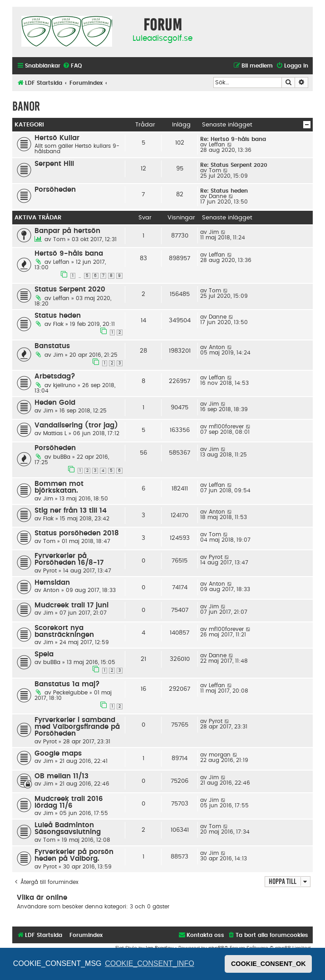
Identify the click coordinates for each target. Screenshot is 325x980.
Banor (26, 106)
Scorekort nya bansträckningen (64, 631)
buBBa (62, 457)
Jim (214, 232)
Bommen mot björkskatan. (59, 487)
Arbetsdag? (55, 376)
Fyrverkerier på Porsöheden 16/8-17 (69, 559)
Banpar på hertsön (67, 231)
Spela (44, 654)
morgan (220, 755)
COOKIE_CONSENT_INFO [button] (149, 963)
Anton (217, 347)
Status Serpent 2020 (70, 289)
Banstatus (52, 346)
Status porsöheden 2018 (77, 533)
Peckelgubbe (70, 693)
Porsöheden (55, 190)
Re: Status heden (224, 191)
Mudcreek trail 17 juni (71, 605)
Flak (58, 324)
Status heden (58, 316)
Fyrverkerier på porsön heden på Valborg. (74, 855)
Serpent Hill (54, 164)
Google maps (58, 754)
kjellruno (64, 385)
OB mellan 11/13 (62, 776)
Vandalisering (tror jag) (76, 425)
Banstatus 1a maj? (67, 684)
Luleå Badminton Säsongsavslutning (68, 829)
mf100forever (226, 427)
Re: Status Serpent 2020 (234, 165)
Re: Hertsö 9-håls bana (233, 139)
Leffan (217, 145)
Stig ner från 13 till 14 (71, 511)
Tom (215, 170)
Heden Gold (55, 403)
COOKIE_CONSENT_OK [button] (268, 964)
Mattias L (55, 433)
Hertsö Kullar (57, 138)
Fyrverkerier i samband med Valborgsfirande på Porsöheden (77, 727)
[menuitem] (72, 66)
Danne (218, 196)
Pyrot (50, 571)
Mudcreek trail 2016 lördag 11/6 (69, 802)
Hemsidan (52, 583)
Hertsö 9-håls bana (69, 254)
